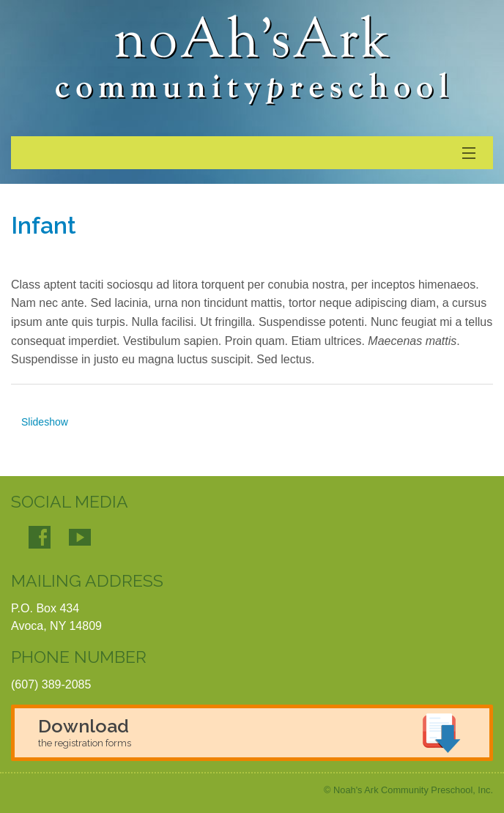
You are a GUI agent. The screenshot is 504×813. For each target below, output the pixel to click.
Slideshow (45, 422)
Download (85, 732)
